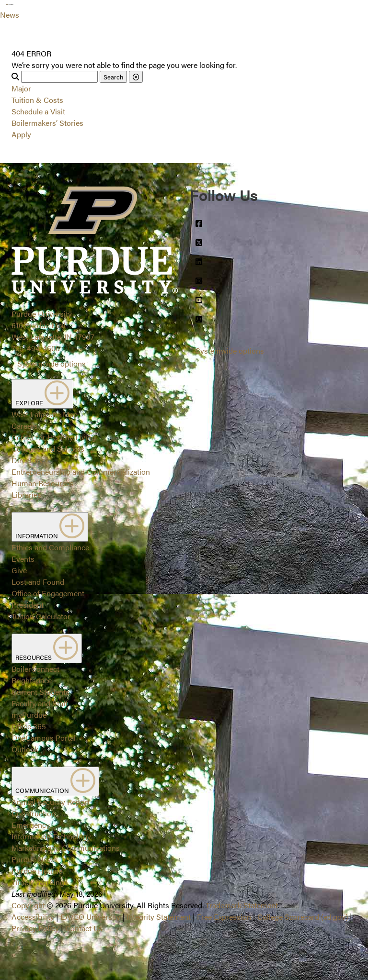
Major (21, 88)
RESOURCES (47, 648)
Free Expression (224, 917)
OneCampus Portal (44, 738)
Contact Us (84, 928)
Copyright (28, 905)
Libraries (26, 495)
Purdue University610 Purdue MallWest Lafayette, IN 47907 (53, 325)
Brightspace (32, 680)
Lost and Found (38, 582)
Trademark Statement (242, 905)
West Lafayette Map (45, 414)
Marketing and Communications (66, 848)
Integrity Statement (159, 917)
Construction (34, 813)
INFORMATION (50, 527)
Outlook (25, 749)
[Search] (59, 77)
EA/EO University (90, 917)
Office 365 (29, 726)
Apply (21, 134)
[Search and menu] (31, 11)
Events (23, 559)
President (28, 605)
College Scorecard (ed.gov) (303, 917)
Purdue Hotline (37, 871)
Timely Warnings (40, 882)
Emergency (31, 825)
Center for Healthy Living (54, 437)
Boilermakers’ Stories (47, 123)
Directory (27, 460)
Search (113, 77)
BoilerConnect (35, 669)
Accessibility (33, 917)
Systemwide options (52, 363)
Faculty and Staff (40, 703)
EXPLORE (42, 394)
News (10, 15)
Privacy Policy (35, 928)
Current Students (40, 692)
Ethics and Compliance (50, 547)
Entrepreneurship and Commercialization (81, 472)
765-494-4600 (36, 348)
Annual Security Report (51, 802)
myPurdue (29, 715)
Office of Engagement (48, 593)
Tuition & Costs (37, 100)
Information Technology (51, 836)
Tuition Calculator (41, 616)
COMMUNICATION (55, 781)
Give (19, 570)
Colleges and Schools (48, 449)
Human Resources (43, 483)
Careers (25, 426)
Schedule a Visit (38, 111)
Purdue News (34, 859)
